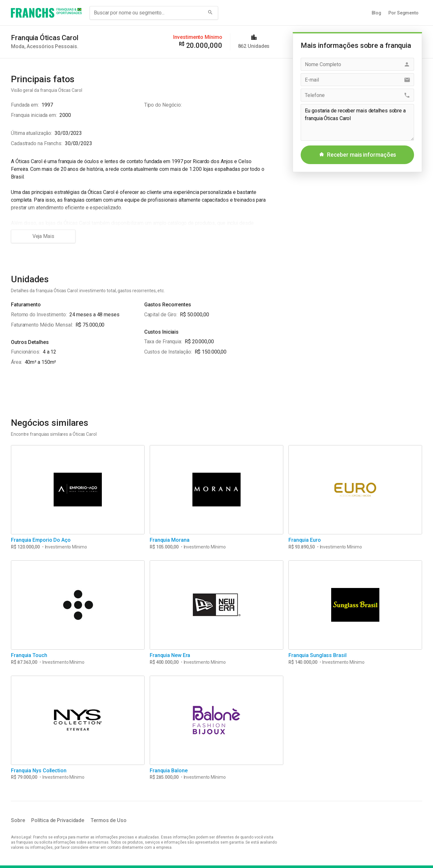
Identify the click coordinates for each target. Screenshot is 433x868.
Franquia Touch (29, 655)
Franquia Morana (170, 540)
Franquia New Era (170, 655)
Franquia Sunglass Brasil (318, 655)
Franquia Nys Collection (39, 771)
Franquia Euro (305, 540)
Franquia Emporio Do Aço (41, 540)
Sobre (18, 820)
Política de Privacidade (58, 820)
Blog (377, 13)
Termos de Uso (109, 820)
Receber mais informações (358, 155)
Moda (18, 46)
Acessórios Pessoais (52, 46)
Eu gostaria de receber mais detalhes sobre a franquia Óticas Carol (357, 122)
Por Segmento (403, 13)
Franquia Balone (169, 771)
